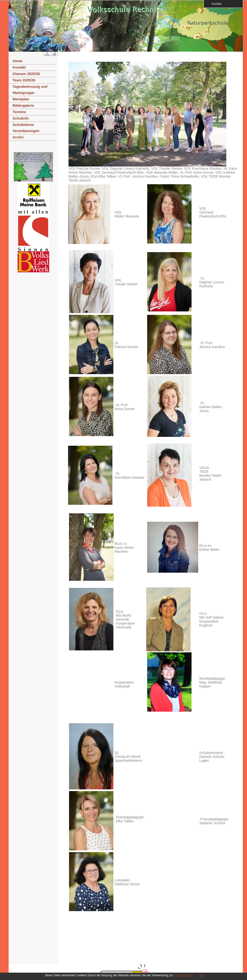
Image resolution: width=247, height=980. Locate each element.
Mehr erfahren (184, 975)
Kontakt (215, 4)
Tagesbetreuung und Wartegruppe (30, 90)
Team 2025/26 (24, 80)
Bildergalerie (23, 106)
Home (18, 61)
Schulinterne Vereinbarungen (26, 128)
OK (202, 975)
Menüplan (21, 99)
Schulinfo (21, 118)
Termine (19, 112)
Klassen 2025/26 (26, 74)
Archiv (18, 137)
